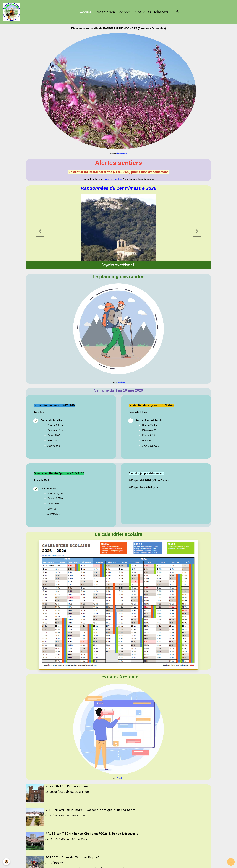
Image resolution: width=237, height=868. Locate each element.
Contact (124, 12)
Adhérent (161, 12)
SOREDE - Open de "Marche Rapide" (72, 857)
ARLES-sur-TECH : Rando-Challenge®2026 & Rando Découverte (92, 834)
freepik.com (122, 382)
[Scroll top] (231, 862)
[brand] (12, 12)
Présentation (105, 12)
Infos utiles (142, 12)
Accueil (86, 12)
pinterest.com (122, 153)
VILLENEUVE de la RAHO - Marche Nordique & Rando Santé (90, 810)
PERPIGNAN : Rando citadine (67, 786)
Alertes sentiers (114, 179)
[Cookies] (6, 862)
